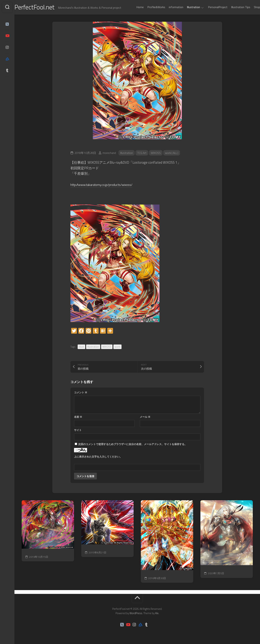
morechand (109, 153)
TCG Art (142, 153)
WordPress (136, 614)
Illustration (186, 7)
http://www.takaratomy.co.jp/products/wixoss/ (104, 185)
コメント (81, 393)
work (117, 347)
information (169, 7)
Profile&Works (149, 7)
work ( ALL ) (172, 153)
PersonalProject (211, 7)
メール (145, 417)
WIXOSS (156, 153)
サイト (78, 431)
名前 (78, 417)
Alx (157, 614)
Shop (250, 7)
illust (81, 347)
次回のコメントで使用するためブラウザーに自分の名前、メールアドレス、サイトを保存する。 (133, 444)
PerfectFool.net (42, 7)
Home (133, 7)
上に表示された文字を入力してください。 (98, 457)
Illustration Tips (233, 7)
